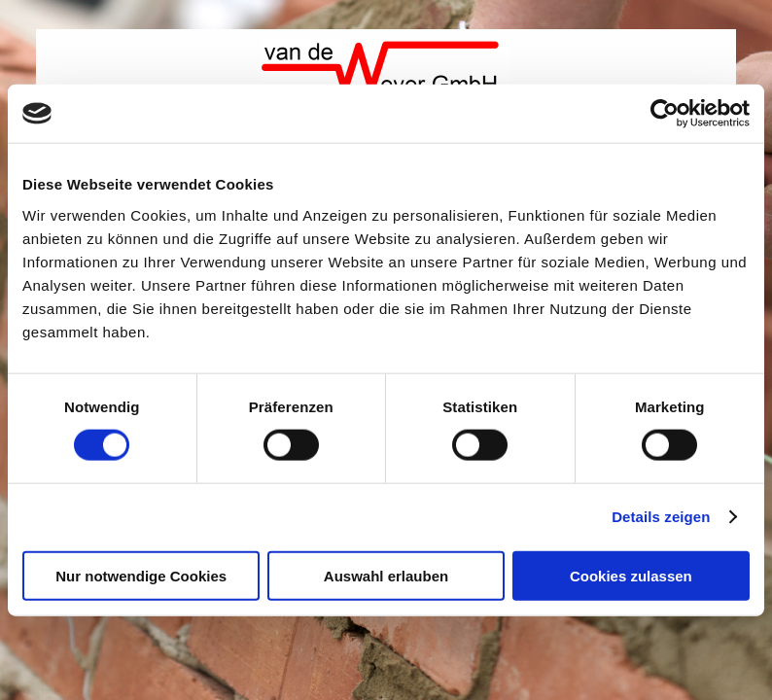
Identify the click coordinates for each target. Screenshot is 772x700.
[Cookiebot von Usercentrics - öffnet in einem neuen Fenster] (665, 114)
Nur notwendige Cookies (141, 575)
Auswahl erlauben (386, 575)
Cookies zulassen (631, 575)
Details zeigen (661, 517)
